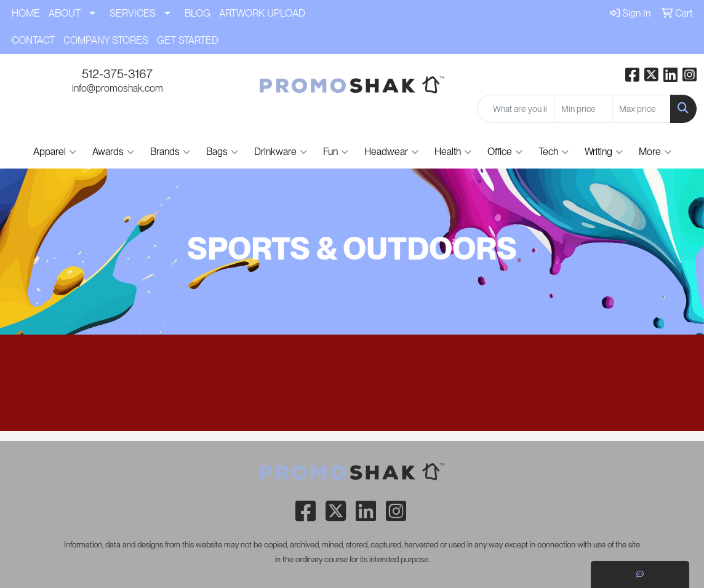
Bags (222, 152)
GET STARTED (188, 40)
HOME (26, 13)
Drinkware (281, 152)
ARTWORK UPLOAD (262, 13)
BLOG (198, 13)
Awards (113, 152)
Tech (554, 152)
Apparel (55, 152)
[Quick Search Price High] (642, 109)
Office (505, 152)
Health (453, 152)
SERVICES (133, 13)
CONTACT (33, 40)
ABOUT (65, 13)
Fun (336, 152)
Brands (170, 152)
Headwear (391, 152)
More (655, 152)
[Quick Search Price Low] (584, 109)
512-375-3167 (117, 74)
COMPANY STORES (106, 40)
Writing (604, 152)
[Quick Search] (516, 109)
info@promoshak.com (118, 88)
